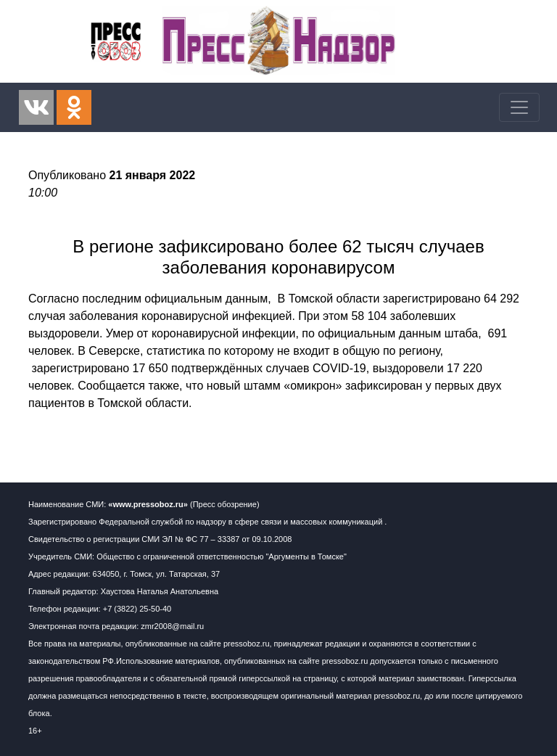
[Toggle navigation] (519, 107)
